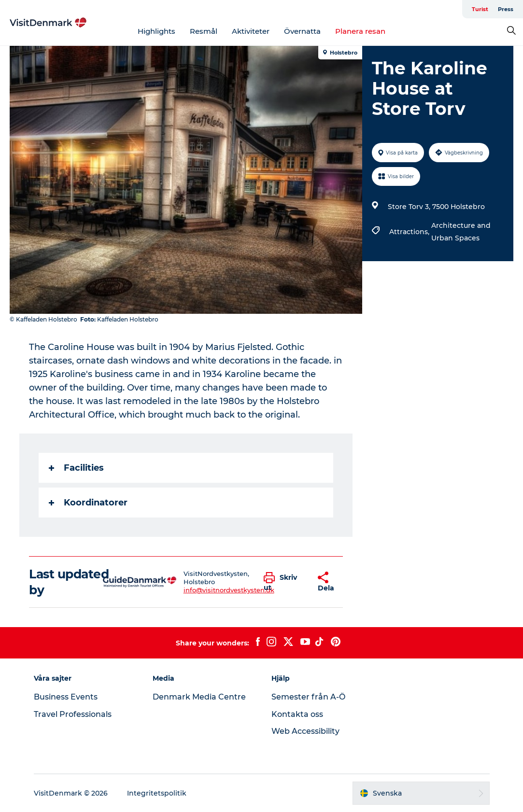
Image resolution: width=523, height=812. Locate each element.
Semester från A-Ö (308, 697)
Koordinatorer (88, 503)
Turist (480, 9)
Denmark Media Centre (199, 697)
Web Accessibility (305, 731)
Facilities (76, 468)
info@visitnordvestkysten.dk (229, 590)
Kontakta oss (297, 714)
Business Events (66, 697)
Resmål (204, 31)
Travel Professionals (73, 714)
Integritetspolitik (157, 793)
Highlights (156, 31)
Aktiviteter (251, 31)
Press (506, 9)
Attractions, (410, 232)
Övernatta (302, 31)
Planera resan (360, 31)
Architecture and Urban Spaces (461, 232)
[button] (283, 582)
